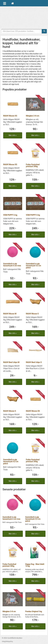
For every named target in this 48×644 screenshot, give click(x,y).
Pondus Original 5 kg (34, 611)
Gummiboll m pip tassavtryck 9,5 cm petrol (34, 266)
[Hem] (13, 3)
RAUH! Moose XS (10, 116)
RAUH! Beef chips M (11, 362)
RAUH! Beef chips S (34, 362)
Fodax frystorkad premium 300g (33, 165)
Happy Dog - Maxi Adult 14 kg (35, 565)
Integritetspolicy (7, 641)
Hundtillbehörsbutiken (24, 17)
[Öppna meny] (5, 3)
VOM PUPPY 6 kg (10, 215)
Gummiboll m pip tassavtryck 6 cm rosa (12, 265)
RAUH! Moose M (10, 314)
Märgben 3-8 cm (33, 116)
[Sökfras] (22, 31)
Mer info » (13, 135)
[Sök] (44, 31)
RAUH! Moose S (32, 314)
